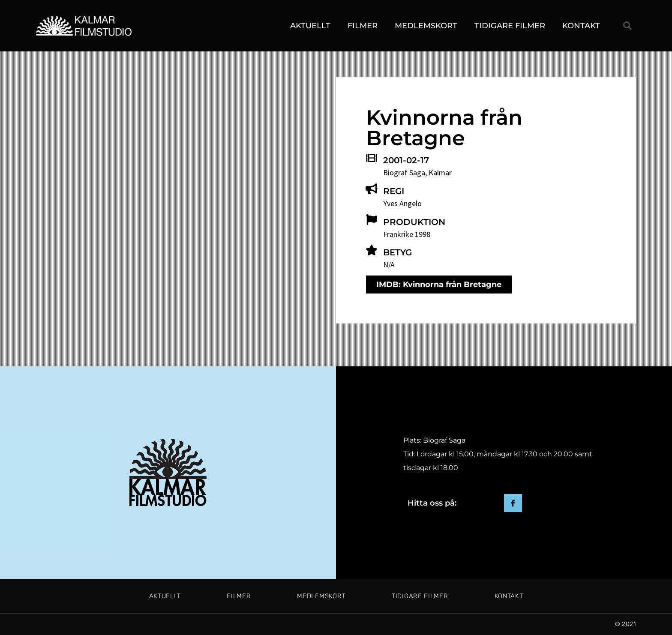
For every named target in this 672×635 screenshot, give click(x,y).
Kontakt (581, 26)
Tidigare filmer (510, 26)
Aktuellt (310, 26)
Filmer (363, 26)
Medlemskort (426, 26)
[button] (627, 26)
